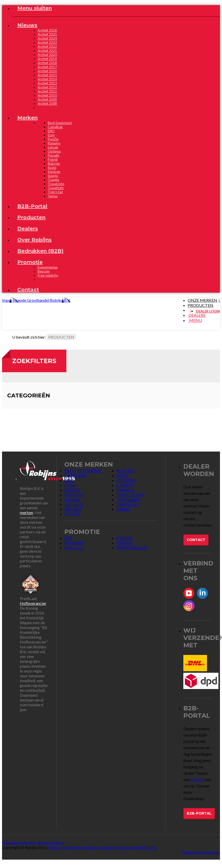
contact (197, 779)
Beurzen (44, 271)
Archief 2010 (47, 95)
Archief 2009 (47, 99)
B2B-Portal (199, 813)
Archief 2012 (47, 87)
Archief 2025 (47, 34)
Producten (61, 337)
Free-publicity (48, 275)
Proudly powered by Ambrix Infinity (33, 842)
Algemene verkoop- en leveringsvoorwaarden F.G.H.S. (111, 847)
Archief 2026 (47, 30)
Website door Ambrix (201, 852)
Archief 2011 (47, 91)
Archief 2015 (47, 75)
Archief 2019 (47, 59)
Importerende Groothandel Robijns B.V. (36, 300)
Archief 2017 (47, 67)
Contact (196, 540)
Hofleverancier (33, 603)
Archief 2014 (47, 79)
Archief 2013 (47, 83)
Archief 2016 (47, 71)
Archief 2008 (47, 103)
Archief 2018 (47, 63)
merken (26, 512)
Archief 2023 (47, 42)
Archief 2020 (47, 55)
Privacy (55, 847)
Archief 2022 (47, 47)
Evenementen (48, 267)
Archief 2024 (47, 38)
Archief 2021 (47, 51)
